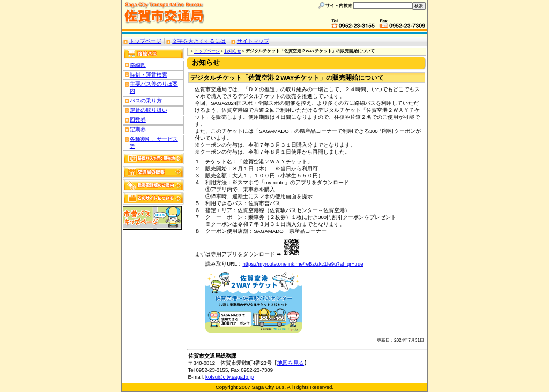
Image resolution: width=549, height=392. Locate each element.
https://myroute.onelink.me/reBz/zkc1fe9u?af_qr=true (303, 264)
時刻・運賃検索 (149, 75)
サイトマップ (253, 41)
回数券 (138, 120)
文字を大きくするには (199, 41)
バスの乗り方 (146, 100)
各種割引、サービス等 (154, 142)
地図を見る (291, 363)
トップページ (145, 41)
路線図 (138, 65)
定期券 (138, 129)
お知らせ (233, 51)
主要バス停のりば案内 (154, 87)
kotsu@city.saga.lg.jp (229, 377)
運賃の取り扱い (149, 110)
